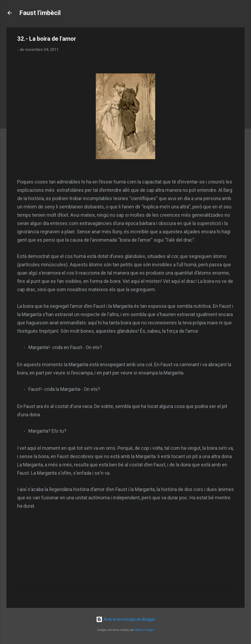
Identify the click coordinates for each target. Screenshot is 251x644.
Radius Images (145, 630)
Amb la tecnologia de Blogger (126, 619)
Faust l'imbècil (40, 13)
